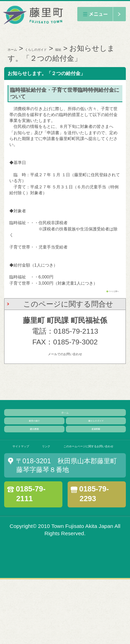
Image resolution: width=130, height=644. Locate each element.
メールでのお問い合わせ (65, 363)
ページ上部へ (106, 301)
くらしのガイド (65, 48)
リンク (72, 490)
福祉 (107, 48)
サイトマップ (31, 490)
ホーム (19, 48)
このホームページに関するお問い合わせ (69, 506)
